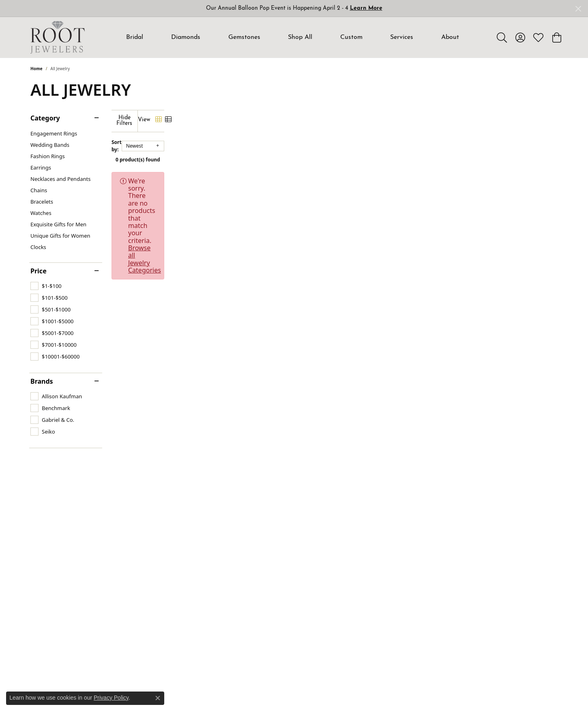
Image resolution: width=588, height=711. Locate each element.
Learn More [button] (366, 8)
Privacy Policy (111, 698)
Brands (42, 381)
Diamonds (186, 37)
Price (39, 271)
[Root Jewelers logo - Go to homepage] (58, 37)
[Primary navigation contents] (293, 37)
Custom (351, 37)
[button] (502, 37)
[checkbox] (46, 286)
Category (45, 118)
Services (402, 37)
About (450, 37)
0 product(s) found (335, 154)
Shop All (300, 37)
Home (36, 69)
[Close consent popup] (158, 698)
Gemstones (244, 37)
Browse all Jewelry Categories (355, 175)
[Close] (578, 9)
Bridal (135, 37)
